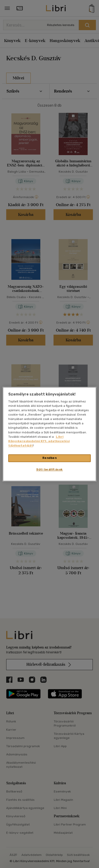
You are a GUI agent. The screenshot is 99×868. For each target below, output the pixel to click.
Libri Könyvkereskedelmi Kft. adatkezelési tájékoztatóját (39, 441)
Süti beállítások (49, 469)
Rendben (50, 458)
